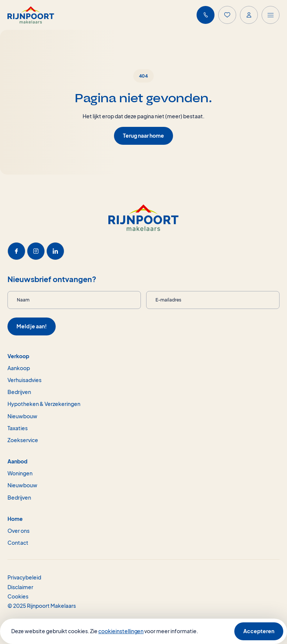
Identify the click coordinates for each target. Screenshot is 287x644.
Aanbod (17, 461)
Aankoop (19, 368)
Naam (23, 300)
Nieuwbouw (22, 416)
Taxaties (18, 428)
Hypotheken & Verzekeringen (44, 404)
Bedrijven (19, 392)
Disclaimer (20, 587)
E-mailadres (168, 300)
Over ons (18, 531)
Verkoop (18, 356)
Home (15, 519)
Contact (18, 543)
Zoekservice (23, 440)
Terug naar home (143, 135)
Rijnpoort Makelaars (51, 606)
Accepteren (259, 631)
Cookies (18, 596)
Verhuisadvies (24, 380)
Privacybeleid (24, 577)
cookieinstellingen (121, 631)
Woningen (20, 473)
